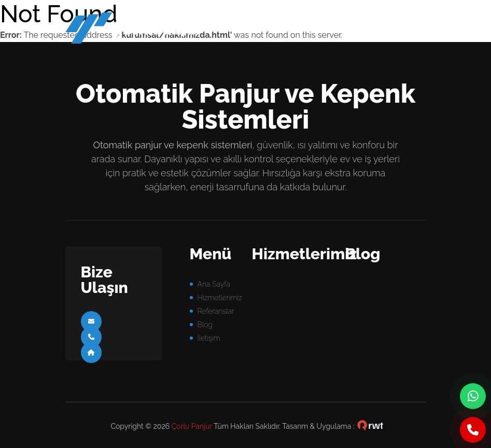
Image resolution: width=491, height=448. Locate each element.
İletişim (209, 338)
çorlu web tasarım (370, 426)
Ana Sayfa (214, 284)
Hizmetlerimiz (220, 298)
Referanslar (216, 311)
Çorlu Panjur (192, 426)
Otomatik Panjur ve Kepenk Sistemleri (246, 107)
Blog (205, 325)
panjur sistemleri (142, 31)
